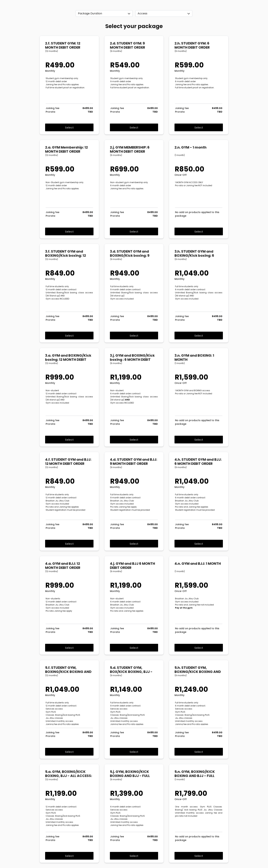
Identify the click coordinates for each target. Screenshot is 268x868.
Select (69, 128)
